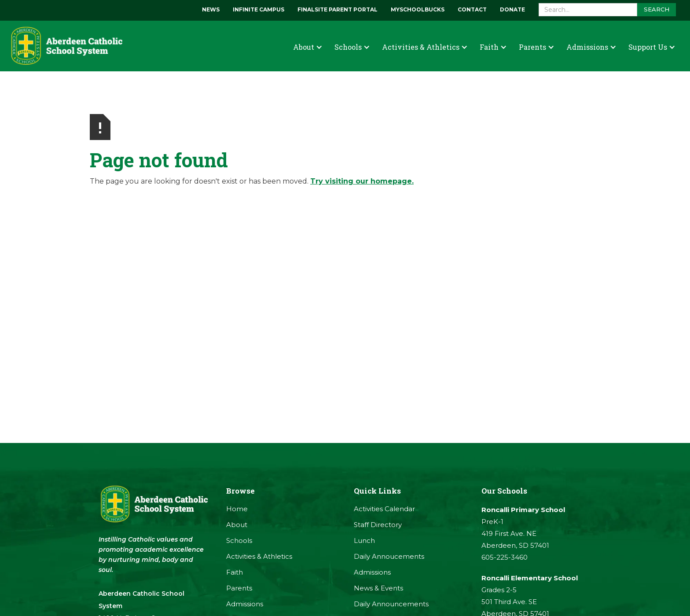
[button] (308, 47)
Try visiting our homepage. (362, 181)
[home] (66, 46)
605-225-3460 (505, 557)
